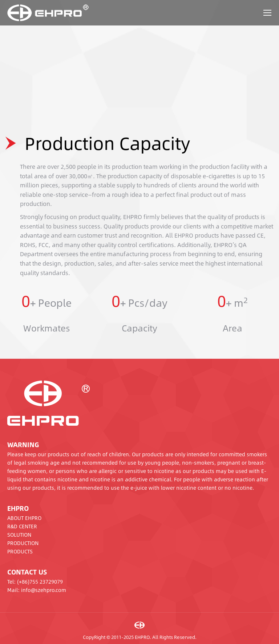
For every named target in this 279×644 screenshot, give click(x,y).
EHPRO (18, 508)
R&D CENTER (22, 526)
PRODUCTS (20, 551)
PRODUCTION (23, 543)
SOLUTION (19, 534)
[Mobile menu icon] (267, 13)
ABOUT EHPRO (24, 518)
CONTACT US (27, 572)
